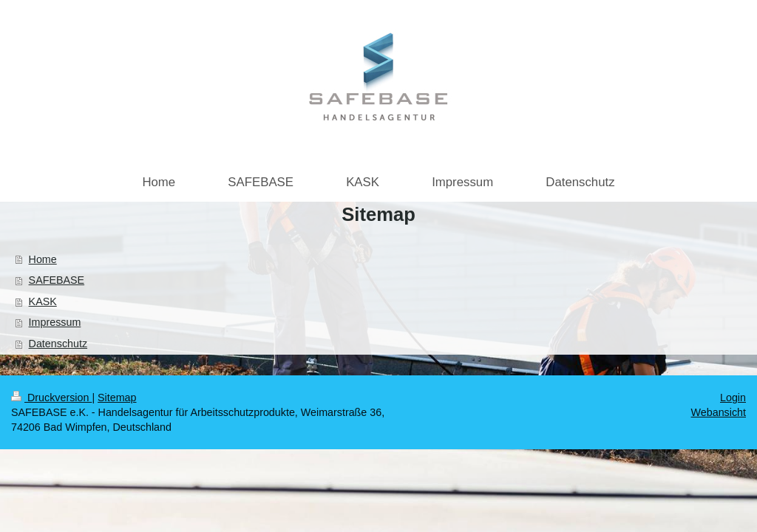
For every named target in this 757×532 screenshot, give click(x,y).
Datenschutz (58, 344)
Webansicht (719, 412)
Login (733, 398)
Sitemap (117, 398)
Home (43, 259)
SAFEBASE (57, 280)
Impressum (55, 322)
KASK (43, 301)
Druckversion (51, 398)
